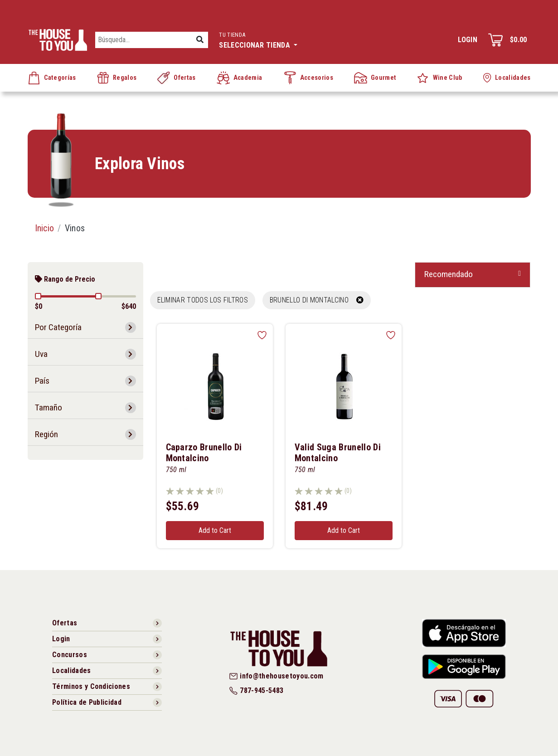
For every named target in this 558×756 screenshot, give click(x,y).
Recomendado (449, 274)
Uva (41, 354)
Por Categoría (58, 327)
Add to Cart (215, 530)
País (42, 381)
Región (46, 434)
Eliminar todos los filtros (203, 300)
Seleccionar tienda (258, 39)
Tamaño (49, 407)
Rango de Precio (65, 279)
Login (468, 40)
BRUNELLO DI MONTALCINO (317, 300)
